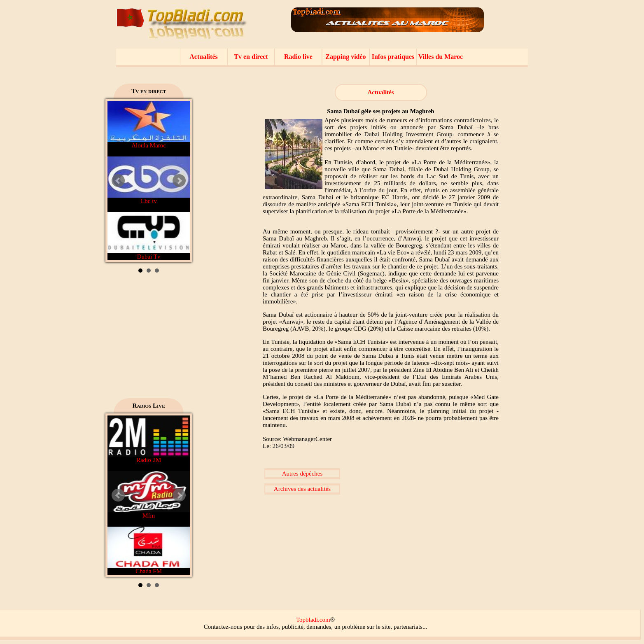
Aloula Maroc (149, 125)
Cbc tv (149, 180)
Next (179, 181)
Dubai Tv (149, 236)
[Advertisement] (149, 338)
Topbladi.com (313, 620)
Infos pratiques (393, 57)
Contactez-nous (223, 627)
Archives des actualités (302, 489)
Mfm (149, 495)
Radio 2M (149, 439)
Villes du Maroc (441, 57)
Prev (118, 181)
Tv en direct (251, 57)
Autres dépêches (302, 474)
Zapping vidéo (345, 57)
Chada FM (149, 551)
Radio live (298, 57)
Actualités (203, 57)
